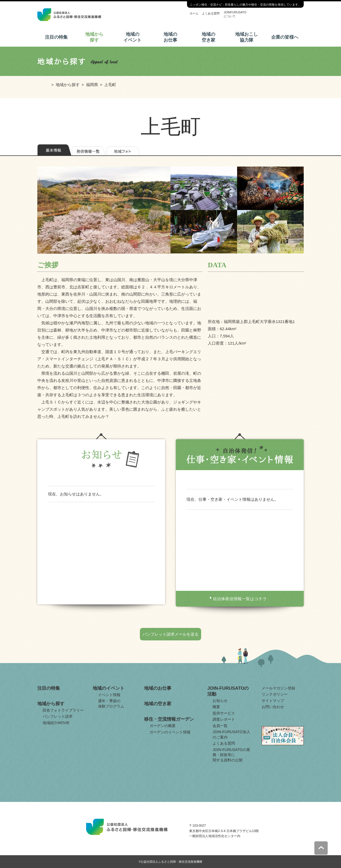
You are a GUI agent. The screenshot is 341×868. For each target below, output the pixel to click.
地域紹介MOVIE (56, 723)
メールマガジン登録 (278, 688)
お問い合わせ (273, 707)
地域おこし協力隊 (247, 37)
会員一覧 (220, 726)
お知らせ (220, 701)
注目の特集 (56, 37)
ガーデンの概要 (163, 726)
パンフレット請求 (58, 716)
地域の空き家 (208, 37)
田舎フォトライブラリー (63, 710)
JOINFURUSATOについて (235, 14)
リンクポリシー (275, 694)
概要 (216, 707)
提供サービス (224, 713)
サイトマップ (273, 701)
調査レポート (224, 719)
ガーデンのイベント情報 (170, 732)
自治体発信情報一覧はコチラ (240, 599)
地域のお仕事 (170, 37)
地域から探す (94, 37)
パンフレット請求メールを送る (170, 634)
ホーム (194, 13)
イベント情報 (109, 695)
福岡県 (92, 85)
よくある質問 (211, 13)
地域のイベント (132, 37)
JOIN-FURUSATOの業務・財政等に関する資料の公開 (231, 755)
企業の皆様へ (285, 37)
